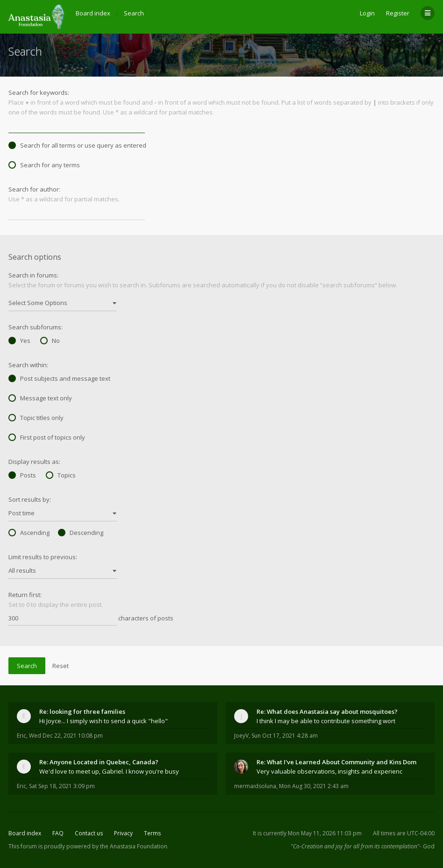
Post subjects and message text (59, 378)
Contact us (89, 833)
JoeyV (241, 736)
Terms (152, 833)
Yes (19, 341)
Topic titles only (36, 418)
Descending (81, 533)
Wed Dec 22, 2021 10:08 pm (66, 736)
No (50, 341)
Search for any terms (44, 165)
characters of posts (91, 619)
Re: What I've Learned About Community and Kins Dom (336, 762)
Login (367, 13)
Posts (22, 475)
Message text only (40, 398)
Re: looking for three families (82, 711)
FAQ (58, 833)
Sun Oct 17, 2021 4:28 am (285, 736)
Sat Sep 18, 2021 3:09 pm (62, 786)
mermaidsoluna (255, 786)
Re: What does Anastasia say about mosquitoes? (327, 711)
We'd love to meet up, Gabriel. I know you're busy (109, 771)
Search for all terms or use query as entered (77, 145)
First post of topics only (47, 437)
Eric (21, 736)
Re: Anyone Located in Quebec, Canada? (99, 762)
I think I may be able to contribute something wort (326, 721)
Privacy (123, 833)
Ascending (29, 533)
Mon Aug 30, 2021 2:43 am (314, 786)
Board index (25, 833)
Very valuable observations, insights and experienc (329, 771)
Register (398, 13)
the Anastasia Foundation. (134, 846)
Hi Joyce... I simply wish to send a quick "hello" (104, 721)
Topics (61, 475)
